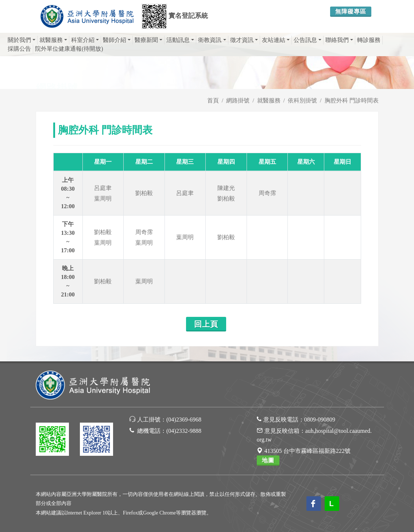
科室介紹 (85, 40)
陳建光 (226, 188)
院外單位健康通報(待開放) (69, 49)
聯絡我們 (339, 40)
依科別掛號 (302, 100)
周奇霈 (267, 193)
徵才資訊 (244, 40)
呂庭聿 (103, 188)
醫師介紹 (117, 40)
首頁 (213, 100)
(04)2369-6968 (184, 420)
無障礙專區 (351, 11)
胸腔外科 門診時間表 (352, 100)
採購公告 (19, 49)
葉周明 (103, 199)
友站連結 (276, 40)
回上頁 (206, 324)
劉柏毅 (144, 193)
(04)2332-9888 (184, 431)
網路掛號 (238, 100)
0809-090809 (320, 420)
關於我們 (22, 40)
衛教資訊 (212, 40)
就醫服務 (53, 40)
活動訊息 (180, 40)
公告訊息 (307, 40)
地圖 (268, 460)
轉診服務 (369, 40)
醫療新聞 (148, 40)
